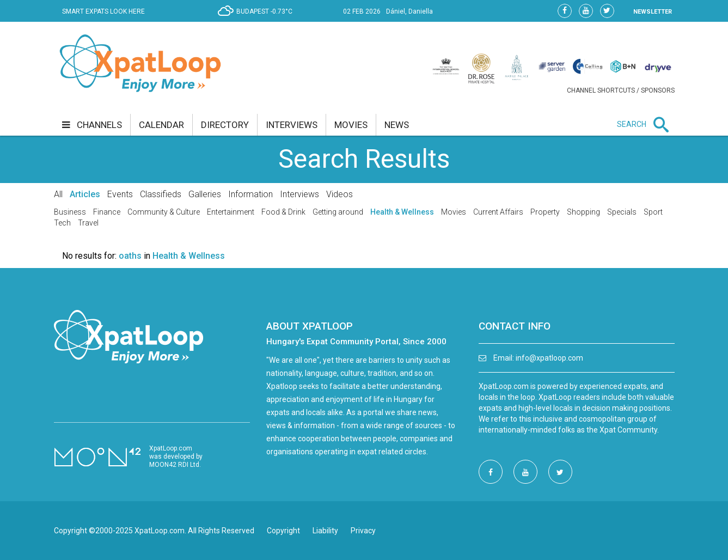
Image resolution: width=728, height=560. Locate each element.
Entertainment (231, 212)
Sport (653, 212)
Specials (622, 212)
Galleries (205, 194)
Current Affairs (498, 212)
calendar (161, 125)
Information (250, 194)
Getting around (338, 212)
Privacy (363, 531)
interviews (292, 125)
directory (225, 125)
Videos (339, 194)
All (58, 194)
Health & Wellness (402, 212)
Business (70, 212)
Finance (107, 212)
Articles (85, 194)
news (397, 125)
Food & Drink (283, 212)
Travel (88, 223)
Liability (325, 531)
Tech (62, 223)
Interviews (299, 194)
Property (545, 212)
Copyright (283, 531)
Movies (454, 212)
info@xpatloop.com (549, 358)
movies (351, 125)
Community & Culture (164, 212)
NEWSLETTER (653, 12)
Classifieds (161, 194)
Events (120, 194)
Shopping (583, 212)
